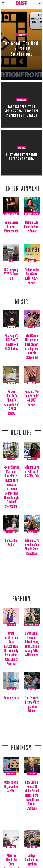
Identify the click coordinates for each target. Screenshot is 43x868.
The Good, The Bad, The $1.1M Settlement (22, 48)
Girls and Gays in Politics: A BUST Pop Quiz (32, 470)
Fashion (22, 148)
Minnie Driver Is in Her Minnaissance (11, 226)
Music (22, 300)
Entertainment (23, 187)
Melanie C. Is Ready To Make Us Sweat (32, 226)
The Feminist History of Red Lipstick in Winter (32, 703)
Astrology (21, 100)
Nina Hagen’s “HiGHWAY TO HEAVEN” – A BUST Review (11, 341)
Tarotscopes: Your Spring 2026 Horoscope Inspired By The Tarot (22, 110)
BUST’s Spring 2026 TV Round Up (11, 273)
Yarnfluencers (11, 697)
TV (11, 261)
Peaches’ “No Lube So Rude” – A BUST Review (32, 397)
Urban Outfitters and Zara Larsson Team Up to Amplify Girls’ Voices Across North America (11, 647)
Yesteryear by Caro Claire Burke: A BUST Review (32, 275)
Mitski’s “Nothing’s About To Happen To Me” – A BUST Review (11, 401)
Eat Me (11, 458)
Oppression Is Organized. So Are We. (11, 786)
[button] (3, 3)
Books (32, 261)
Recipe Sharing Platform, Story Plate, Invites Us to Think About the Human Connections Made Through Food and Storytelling (11, 486)
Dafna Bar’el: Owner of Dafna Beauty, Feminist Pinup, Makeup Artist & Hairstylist (32, 643)
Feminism (21, 35)
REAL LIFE (21, 431)
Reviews (11, 327)
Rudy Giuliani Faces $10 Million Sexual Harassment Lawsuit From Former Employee (32, 794)
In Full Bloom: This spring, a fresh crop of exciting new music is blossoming (32, 345)
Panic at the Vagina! (11, 542)
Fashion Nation (32, 624)
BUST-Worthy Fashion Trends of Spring (21, 156)
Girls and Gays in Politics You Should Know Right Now (32, 546)
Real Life (32, 458)
